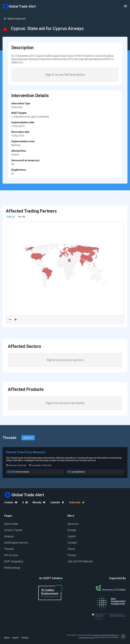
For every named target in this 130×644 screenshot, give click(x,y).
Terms (71, 549)
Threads (9, 549)
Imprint (72, 536)
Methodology (12, 568)
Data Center (11, 524)
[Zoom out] (10, 320)
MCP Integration (14, 561)
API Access (11, 555)
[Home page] (19, 6)
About (7, 638)
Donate (72, 530)
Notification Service (16, 543)
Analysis (9, 536)
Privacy (72, 555)
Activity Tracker (13, 530)
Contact (72, 543)
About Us (73, 524)
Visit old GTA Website (80, 561)
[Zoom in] (16, 320)
